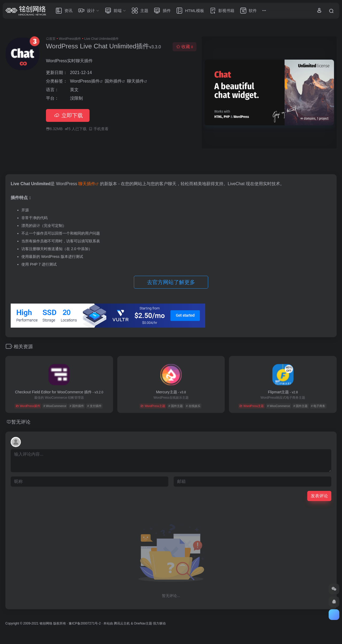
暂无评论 (21, 422)
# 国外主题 (175, 406)
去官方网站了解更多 (171, 282)
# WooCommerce (55, 406)
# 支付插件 (94, 406)
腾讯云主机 (122, 623)
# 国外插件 (77, 406)
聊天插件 (135, 81)
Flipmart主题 (283, 392)
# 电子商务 (318, 406)
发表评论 (319, 496)
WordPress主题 (153, 406)
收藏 (184, 47)
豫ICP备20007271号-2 (85, 623)
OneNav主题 (143, 623)
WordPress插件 (70, 39)
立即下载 (68, 115)
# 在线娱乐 (193, 406)
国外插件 (113, 81)
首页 (52, 39)
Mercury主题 (171, 392)
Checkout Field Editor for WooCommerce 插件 (59, 392)
